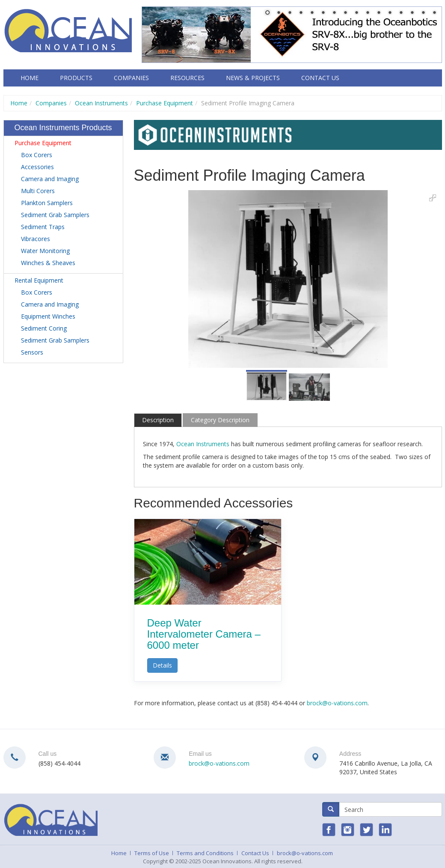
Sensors (32, 352)
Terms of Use (152, 853)
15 (423, 13)
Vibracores (36, 239)
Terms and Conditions (205, 853)
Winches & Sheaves (48, 263)
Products (76, 78)
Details (162, 665)
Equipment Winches (48, 316)
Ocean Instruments (101, 103)
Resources (187, 78)
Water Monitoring (45, 251)
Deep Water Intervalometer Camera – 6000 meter (204, 634)
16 (434, 13)
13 (401, 13)
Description (158, 420)
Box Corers (37, 155)
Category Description (220, 420)
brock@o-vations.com (337, 703)
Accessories (37, 167)
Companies (131, 78)
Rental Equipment (39, 280)
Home (30, 78)
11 (379, 13)
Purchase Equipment (165, 103)
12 (390, 13)
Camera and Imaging (50, 179)
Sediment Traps (43, 227)
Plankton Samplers (47, 203)
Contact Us (320, 78)
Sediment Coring (44, 328)
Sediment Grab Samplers (55, 215)
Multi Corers (38, 191)
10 (368, 13)
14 (412, 13)
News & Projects (253, 78)
